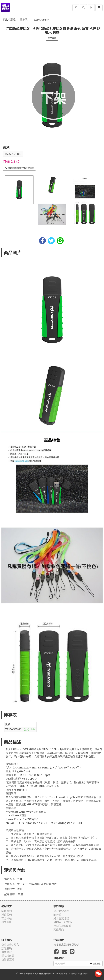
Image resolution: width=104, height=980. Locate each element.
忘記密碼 (7, 948)
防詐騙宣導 (8, 959)
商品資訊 (52, 38)
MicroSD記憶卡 (63, 922)
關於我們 (7, 911)
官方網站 (7, 918)
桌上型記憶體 (61, 918)
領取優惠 (95, 963)
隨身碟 (24, 20)
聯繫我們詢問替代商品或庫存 (20, 168)
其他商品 (59, 929)
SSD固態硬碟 (61, 911)
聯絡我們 (7, 915)
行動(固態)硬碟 (62, 926)
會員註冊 (7, 945)
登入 (17, 945)
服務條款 (7, 952)
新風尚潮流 (9, 20)
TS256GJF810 (40, 20)
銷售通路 (7, 922)
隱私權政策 (8, 956)
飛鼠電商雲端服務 (77, 974)
